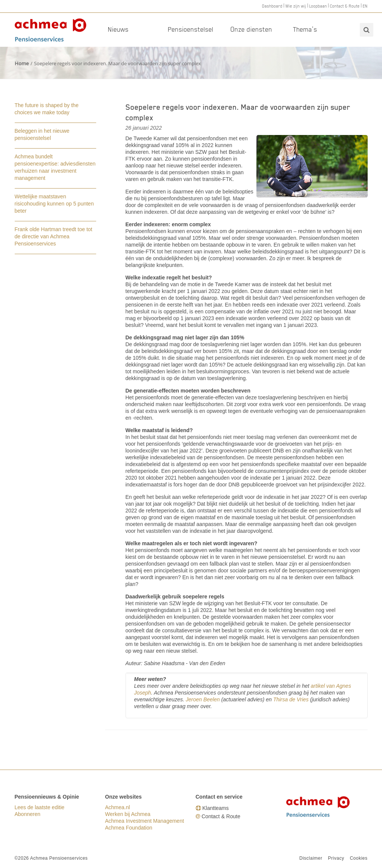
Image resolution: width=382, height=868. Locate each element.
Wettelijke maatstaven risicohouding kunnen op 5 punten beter (54, 204)
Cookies (359, 858)
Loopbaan (318, 6)
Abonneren (28, 814)
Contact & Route (345, 6)
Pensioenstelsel (191, 29)
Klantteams (216, 808)
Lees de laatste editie (40, 807)
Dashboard (272, 6)
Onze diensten (251, 29)
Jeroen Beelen (203, 699)
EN (365, 6)
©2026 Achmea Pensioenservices (51, 858)
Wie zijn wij (296, 6)
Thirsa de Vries (291, 699)
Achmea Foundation (129, 828)
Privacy (336, 858)
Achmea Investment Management (145, 821)
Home (22, 63)
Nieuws (118, 29)
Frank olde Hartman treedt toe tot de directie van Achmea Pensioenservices (54, 236)
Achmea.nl (118, 807)
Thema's (305, 29)
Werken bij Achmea (128, 814)
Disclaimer (311, 858)
